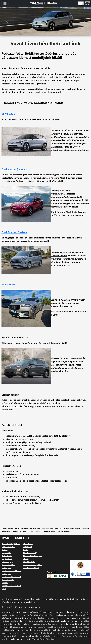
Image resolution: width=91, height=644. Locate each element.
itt (30, 639)
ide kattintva (65, 531)
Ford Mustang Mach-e (14, 169)
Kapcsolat (6, 553)
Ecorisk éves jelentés (11, 544)
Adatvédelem (29, 562)
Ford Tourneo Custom (14, 232)
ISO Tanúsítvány (30, 553)
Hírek (25, 550)
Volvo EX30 (8, 114)
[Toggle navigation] (5, 3)
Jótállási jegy (7, 562)
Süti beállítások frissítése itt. (44, 639)
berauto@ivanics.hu (13, 406)
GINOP (5, 583)
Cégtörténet (7, 559)
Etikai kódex (7, 556)
